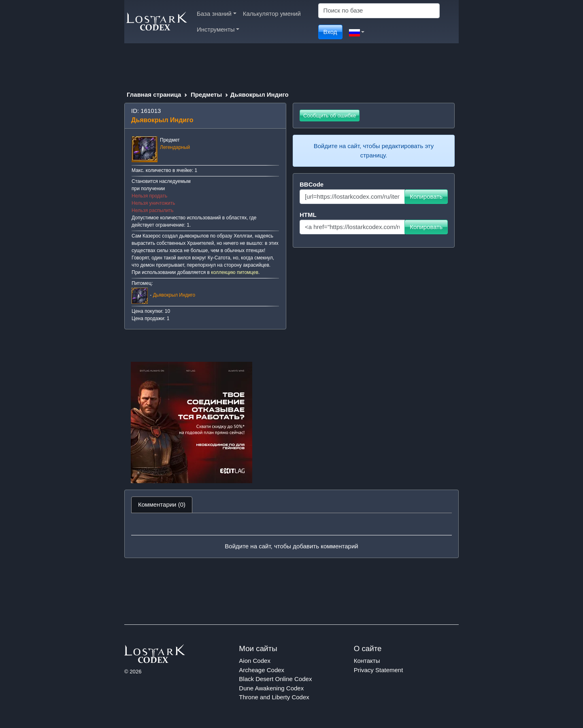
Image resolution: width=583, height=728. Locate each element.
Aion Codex (255, 661)
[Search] (379, 11)
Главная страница (154, 94)
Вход (330, 32)
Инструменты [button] (218, 29)
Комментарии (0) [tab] (162, 504)
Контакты (367, 661)
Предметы (206, 94)
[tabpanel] (291, 535)
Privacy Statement (379, 670)
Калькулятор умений (272, 14)
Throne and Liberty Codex (274, 697)
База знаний (217, 14)
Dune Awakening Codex (271, 688)
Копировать (426, 196)
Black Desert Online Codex (275, 679)
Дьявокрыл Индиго (174, 295)
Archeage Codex (262, 670)
